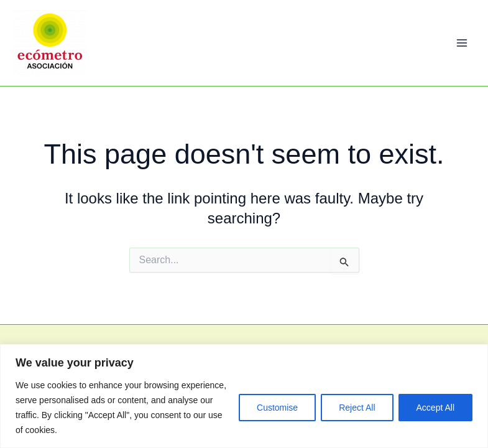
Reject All (357, 408)
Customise (277, 408)
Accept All (435, 408)
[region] (244, 396)
